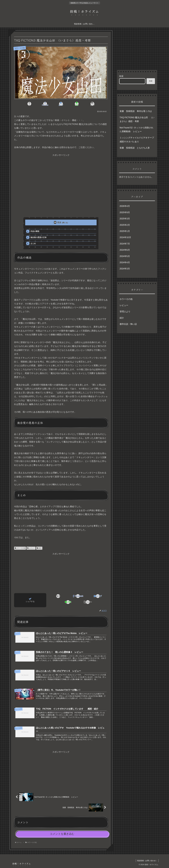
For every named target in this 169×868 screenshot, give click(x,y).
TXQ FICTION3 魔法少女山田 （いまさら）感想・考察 (137, 119)
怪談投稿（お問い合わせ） (147, 861)
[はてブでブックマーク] (61, 104)
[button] (92, 104)
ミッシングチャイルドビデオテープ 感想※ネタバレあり (137, 140)
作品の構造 (35, 231)
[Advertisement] (61, 185)
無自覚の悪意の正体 (38, 237)
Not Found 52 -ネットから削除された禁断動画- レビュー (136, 130)
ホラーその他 (20, 548)
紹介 (39, 548)
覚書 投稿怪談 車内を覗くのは (136, 111)
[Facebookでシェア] (45, 104)
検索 (121, 76)
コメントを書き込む (62, 834)
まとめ (33, 243)
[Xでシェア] (29, 104)
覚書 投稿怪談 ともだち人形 (135, 148)
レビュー (31, 548)
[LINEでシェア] (77, 104)
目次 (59, 223)
